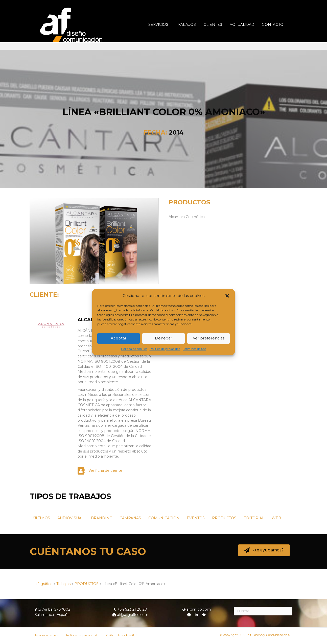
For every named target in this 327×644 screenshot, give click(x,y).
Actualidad (247, 25)
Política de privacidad (165, 349)
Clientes (218, 25)
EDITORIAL (254, 518)
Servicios (163, 25)
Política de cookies (134, 349)
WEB (276, 518)
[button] (227, 296)
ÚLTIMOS (42, 518)
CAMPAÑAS (130, 518)
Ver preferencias (209, 338)
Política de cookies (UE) (122, 635)
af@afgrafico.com (130, 615)
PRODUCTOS (189, 202)
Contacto (278, 25)
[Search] (263, 611)
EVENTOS (196, 518)
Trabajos (191, 25)
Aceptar (119, 338)
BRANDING (102, 518)
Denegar (164, 338)
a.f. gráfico (44, 584)
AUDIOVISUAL (71, 518)
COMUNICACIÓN (164, 518)
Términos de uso (195, 349)
